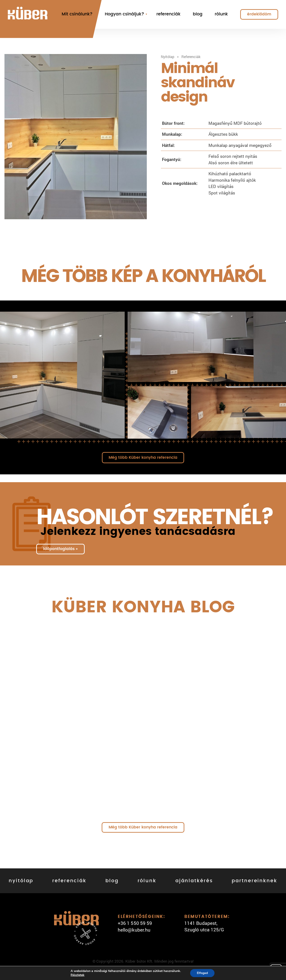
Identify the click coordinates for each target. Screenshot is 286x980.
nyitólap (21, 881)
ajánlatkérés (194, 881)
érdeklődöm (259, 14)
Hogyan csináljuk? (124, 14)
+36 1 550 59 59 (135, 923)
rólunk (221, 14)
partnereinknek (254, 881)
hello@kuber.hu (134, 930)
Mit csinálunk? (77, 14)
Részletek (78, 975)
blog (198, 14)
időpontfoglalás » (60, 549)
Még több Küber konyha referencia (143, 458)
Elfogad (202, 973)
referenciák (168, 14)
